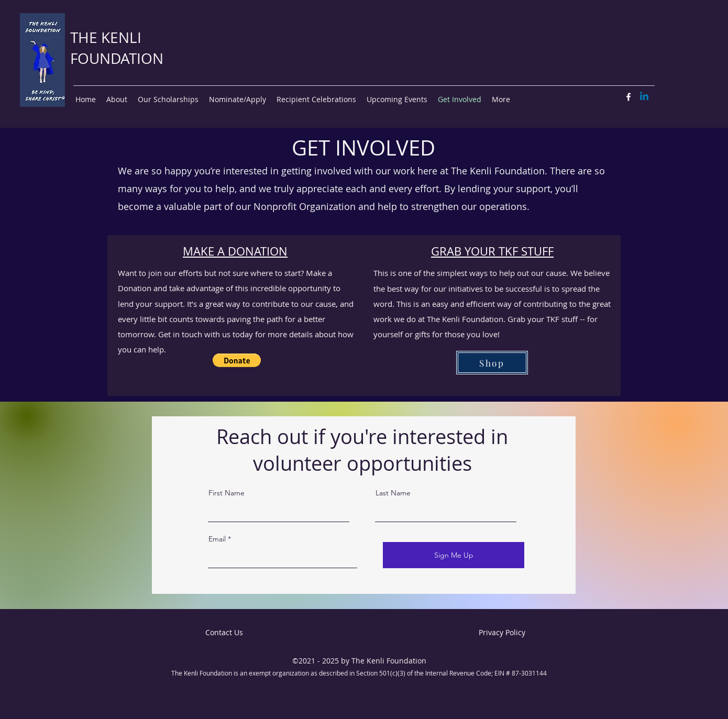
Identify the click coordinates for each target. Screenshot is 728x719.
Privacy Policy (502, 632)
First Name (227, 493)
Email (217, 539)
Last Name (393, 493)
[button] (237, 360)
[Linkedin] (644, 97)
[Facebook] (628, 97)
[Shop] (492, 363)
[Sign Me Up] (454, 555)
